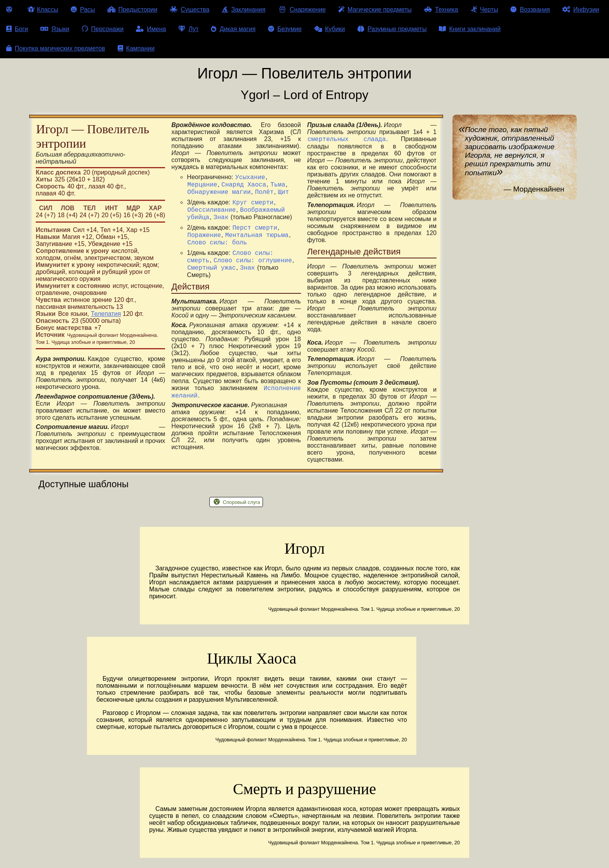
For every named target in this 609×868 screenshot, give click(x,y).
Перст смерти (255, 235)
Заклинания (244, 10)
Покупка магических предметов (56, 48)
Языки (55, 29)
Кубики (330, 29)
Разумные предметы (392, 29)
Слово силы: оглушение (253, 273)
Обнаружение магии (219, 195)
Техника (441, 10)
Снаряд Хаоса (244, 186)
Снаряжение (302, 10)
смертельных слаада (347, 140)
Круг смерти (253, 207)
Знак (221, 224)
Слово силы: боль (217, 253)
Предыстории (133, 10)
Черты (485, 10)
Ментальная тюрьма (257, 244)
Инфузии (581, 10)
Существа (190, 10)
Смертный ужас (211, 281)
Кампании (136, 48)
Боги (17, 29)
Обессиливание (211, 215)
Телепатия (106, 314)
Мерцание (202, 186)
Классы (43, 10)
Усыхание (250, 178)
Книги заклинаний (470, 29)
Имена (151, 29)
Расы (83, 10)
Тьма (278, 186)
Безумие (285, 29)
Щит (283, 195)
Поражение (204, 244)
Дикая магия (233, 29)
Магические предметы (375, 10)
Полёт (264, 195)
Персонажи (103, 29)
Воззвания (530, 10)
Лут (188, 29)
